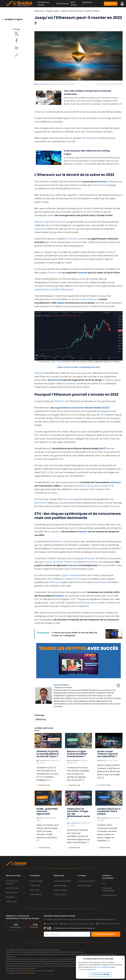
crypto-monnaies (70, 575)
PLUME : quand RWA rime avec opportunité (47, 811)
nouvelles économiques (75, 579)
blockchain (100, 185)
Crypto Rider (35, 885)
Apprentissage (44, 785)
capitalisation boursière (47, 289)
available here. (30, 973)
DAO (106, 408)
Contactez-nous (109, 895)
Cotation (41, 362)
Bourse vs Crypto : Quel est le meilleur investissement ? (77, 754)
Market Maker (36, 894)
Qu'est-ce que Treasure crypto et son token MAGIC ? (107, 754)
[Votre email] (70, 934)
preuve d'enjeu (100, 486)
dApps (61, 303)
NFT (73, 599)
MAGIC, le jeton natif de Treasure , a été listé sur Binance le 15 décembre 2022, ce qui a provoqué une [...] (109, 771)
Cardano (57, 562)
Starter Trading (36, 881)
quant (73, 528)
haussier (83, 273)
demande (57, 380)
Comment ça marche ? (12, 882)
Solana (48, 562)
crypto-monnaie (57, 362)
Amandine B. (45, 761)
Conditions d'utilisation (87, 969)
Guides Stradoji (60, 890)
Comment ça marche (43, 4)
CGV (104, 884)
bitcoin (75, 118)
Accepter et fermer (100, 974)
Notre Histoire (74, 4)
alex (41, 818)
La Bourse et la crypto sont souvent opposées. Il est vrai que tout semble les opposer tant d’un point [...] (78, 774)
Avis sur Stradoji (84, 885)
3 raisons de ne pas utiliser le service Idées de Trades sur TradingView (74, 634)
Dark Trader (35, 890)
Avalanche (92, 562)
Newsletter (10, 897)
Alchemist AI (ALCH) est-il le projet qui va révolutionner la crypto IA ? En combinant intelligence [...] (48, 774)
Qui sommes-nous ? (87, 881)
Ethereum (41, 112)
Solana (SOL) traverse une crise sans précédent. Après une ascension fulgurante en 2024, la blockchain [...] (78, 836)
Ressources (39, 11)
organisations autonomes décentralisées (78, 408)
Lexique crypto (60, 894)
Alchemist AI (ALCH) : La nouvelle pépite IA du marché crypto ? (48, 754)
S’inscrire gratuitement (106, 934)
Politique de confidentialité (101, 967)
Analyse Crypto (14, 19)
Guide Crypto (12, 902)
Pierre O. (104, 761)
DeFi (89, 212)
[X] (16, 34)
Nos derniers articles (63, 881)
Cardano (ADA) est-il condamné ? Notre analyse (109, 811)
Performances (63, 4)
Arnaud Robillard (44, 84)
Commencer (111, 4)
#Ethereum (41, 719)
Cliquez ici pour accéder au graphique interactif (79, 367)
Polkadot (68, 562)
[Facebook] (16, 40)
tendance (103, 582)
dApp (102, 296)
